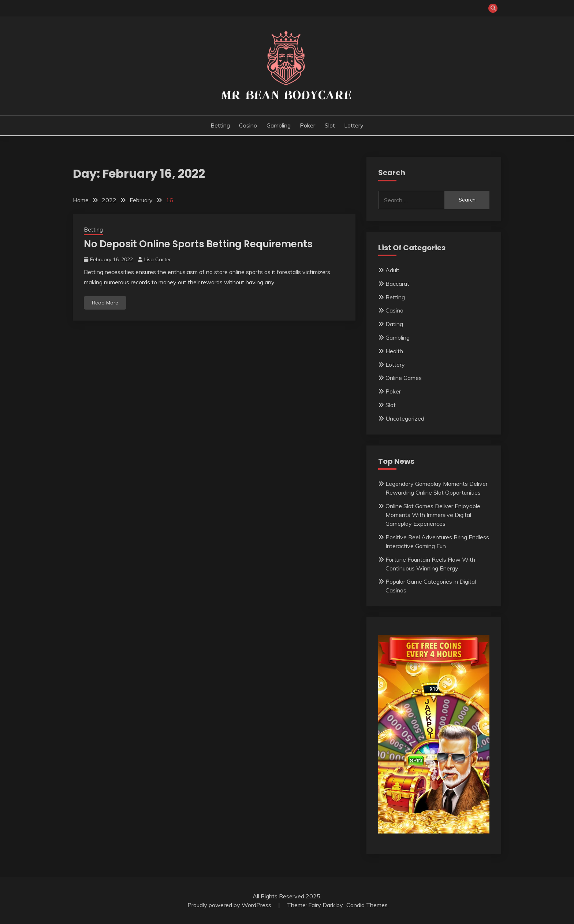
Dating (394, 324)
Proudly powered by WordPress (230, 905)
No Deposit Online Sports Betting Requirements (198, 244)
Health (394, 351)
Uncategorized (405, 418)
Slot (330, 125)
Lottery (354, 125)
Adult (392, 270)
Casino (248, 125)
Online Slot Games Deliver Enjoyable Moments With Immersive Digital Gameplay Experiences (433, 515)
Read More (105, 303)
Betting (220, 125)
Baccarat (397, 284)
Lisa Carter (158, 259)
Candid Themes (367, 905)
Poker (307, 125)
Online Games (404, 378)
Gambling (279, 125)
